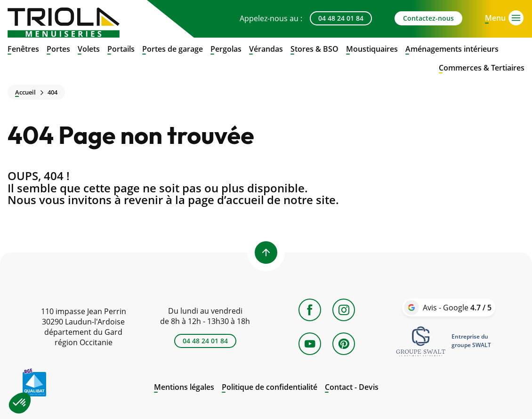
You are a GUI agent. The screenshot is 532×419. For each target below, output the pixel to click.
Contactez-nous (428, 18)
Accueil (25, 92)
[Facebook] (310, 310)
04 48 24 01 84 (341, 18)
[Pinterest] (344, 344)
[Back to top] (266, 253)
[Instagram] (344, 310)
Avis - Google (457, 308)
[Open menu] (495, 17)
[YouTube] (310, 344)
